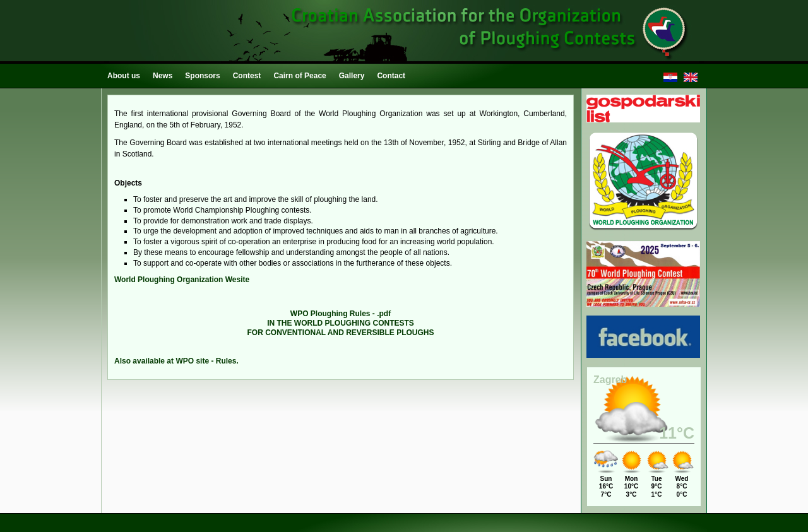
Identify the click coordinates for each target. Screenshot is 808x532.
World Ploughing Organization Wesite (182, 280)
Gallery (352, 76)
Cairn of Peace (300, 76)
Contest (247, 76)
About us (124, 76)
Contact (391, 76)
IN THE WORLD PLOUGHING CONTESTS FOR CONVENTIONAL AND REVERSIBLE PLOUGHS (340, 323)
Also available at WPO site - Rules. (176, 361)
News (163, 76)
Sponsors (202, 76)
